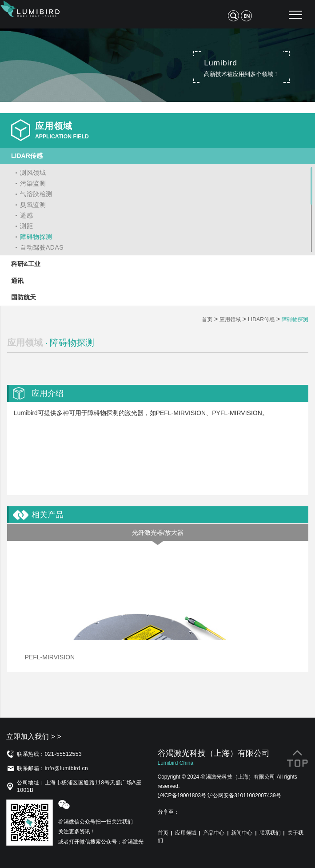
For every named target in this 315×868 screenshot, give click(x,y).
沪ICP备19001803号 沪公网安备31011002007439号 (219, 795)
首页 (207, 319)
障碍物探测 (36, 237)
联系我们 (270, 833)
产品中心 (214, 833)
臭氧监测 (33, 205)
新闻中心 (242, 833)
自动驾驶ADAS (42, 247)
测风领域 (33, 173)
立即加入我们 (34, 737)
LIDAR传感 (261, 319)
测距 (26, 226)
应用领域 (230, 319)
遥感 (26, 215)
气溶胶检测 (36, 194)
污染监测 (33, 183)
